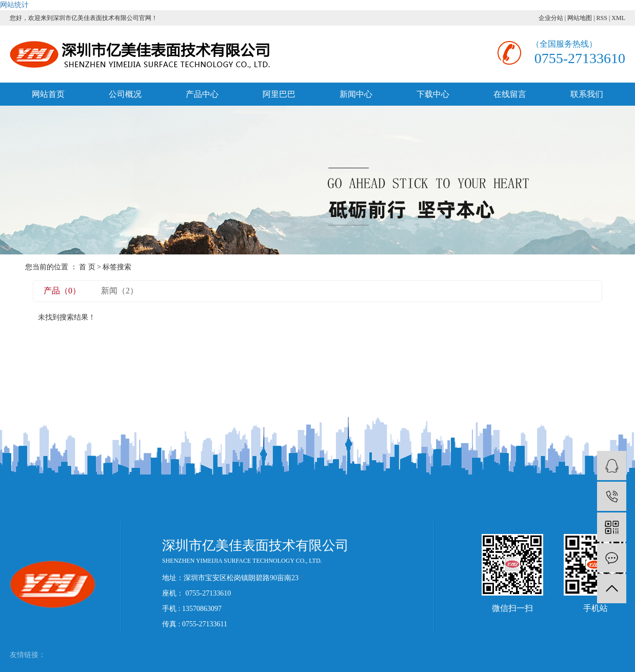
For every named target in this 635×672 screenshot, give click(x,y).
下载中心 (433, 94)
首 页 (87, 267)
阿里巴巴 (279, 94)
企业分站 (551, 18)
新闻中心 (356, 94)
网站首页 (48, 94)
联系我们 (587, 94)
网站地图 (580, 18)
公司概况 (125, 94)
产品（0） (62, 291)
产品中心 (202, 94)
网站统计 (14, 5)
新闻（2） (120, 291)
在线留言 (510, 94)
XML (618, 18)
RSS (602, 18)
